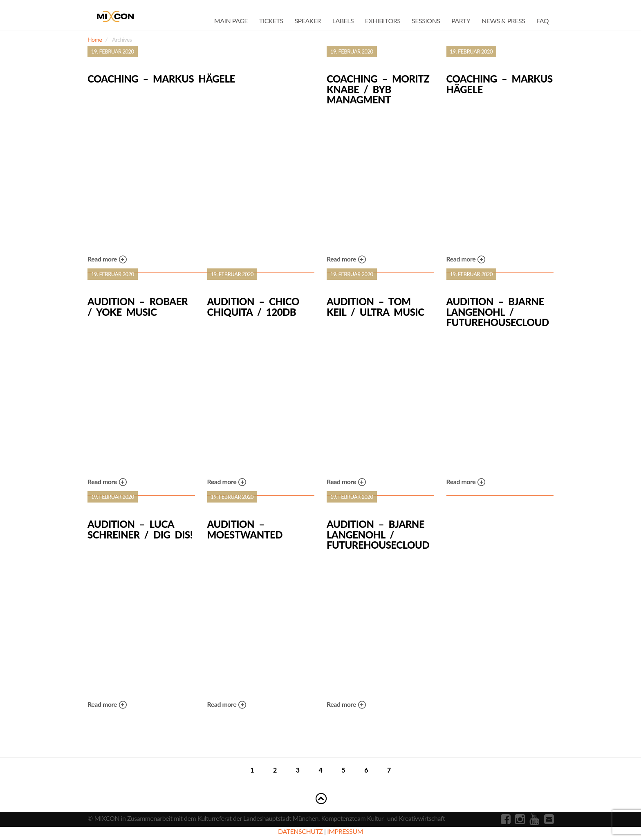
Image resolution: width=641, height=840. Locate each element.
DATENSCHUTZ (300, 831)
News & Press (503, 21)
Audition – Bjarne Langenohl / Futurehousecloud (498, 312)
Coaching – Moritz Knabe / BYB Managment (378, 89)
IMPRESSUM (345, 831)
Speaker (308, 21)
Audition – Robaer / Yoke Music (138, 307)
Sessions (426, 21)
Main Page (231, 21)
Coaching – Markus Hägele (161, 79)
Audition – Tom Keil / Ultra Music (375, 307)
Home (95, 39)
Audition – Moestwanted (245, 529)
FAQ (542, 21)
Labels (343, 21)
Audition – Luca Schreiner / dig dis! (140, 529)
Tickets (271, 21)
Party (461, 21)
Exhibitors (383, 21)
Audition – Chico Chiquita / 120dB (253, 307)
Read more (107, 260)
